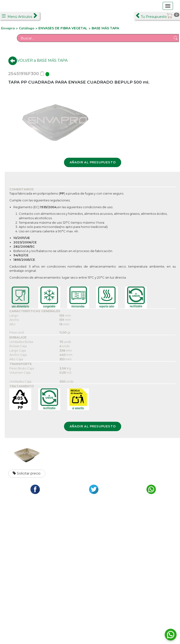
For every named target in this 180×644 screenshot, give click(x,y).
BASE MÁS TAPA (105, 28)
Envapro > (10, 28)
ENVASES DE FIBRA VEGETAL (63, 28)
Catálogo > (29, 28)
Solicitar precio (27, 473)
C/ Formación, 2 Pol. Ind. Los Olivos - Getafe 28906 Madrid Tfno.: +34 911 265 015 (46, 545)
